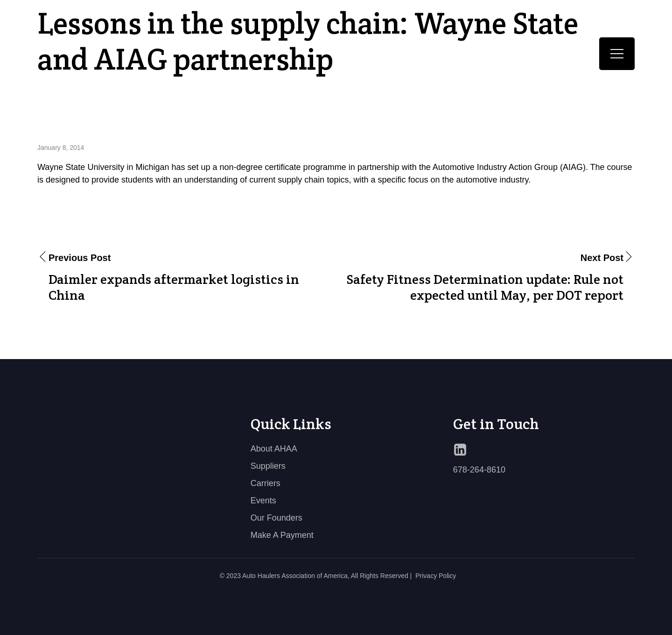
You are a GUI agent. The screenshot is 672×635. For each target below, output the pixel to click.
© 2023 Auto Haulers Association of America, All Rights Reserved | (316, 576)
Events (263, 501)
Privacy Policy (436, 576)
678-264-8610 (479, 470)
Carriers (266, 483)
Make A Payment (282, 535)
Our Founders (276, 518)
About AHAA (274, 449)
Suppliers (268, 466)
